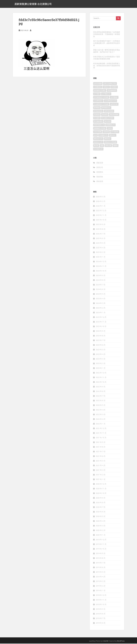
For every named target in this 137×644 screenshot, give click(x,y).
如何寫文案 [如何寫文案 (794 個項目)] (114, 105)
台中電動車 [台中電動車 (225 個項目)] (114, 98)
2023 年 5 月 (101, 350)
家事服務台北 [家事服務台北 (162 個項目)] (106, 108)
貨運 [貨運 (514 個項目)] (102, 146)
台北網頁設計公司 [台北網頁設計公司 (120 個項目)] (110, 101)
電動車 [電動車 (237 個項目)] (115, 146)
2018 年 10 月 (101, 605)
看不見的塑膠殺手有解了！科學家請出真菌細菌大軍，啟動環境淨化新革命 (107, 44)
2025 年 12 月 (101, 211)
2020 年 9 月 (101, 498)
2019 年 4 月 (101, 577)
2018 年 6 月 (101, 624)
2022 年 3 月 (101, 415)
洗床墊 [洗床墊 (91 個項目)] (110, 129)
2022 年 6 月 (101, 401)
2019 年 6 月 (101, 568)
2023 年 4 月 (101, 355)
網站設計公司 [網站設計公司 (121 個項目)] (98, 139)
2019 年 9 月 (101, 554)
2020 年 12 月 (101, 484)
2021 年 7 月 (101, 452)
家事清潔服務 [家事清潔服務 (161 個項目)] (109, 112)
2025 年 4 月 (101, 248)
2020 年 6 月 (101, 512)
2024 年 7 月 (101, 285)
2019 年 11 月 (101, 545)
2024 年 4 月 (101, 299)
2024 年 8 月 (101, 281)
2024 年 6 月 (101, 290)
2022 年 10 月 (101, 383)
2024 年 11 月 (101, 267)
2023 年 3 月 (101, 359)
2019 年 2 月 (101, 586)
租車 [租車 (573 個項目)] (95, 136)
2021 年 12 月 (101, 429)
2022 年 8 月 (101, 392)
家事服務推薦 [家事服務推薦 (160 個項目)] (98, 112)
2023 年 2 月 (101, 364)
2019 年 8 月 (101, 559)
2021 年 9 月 (101, 443)
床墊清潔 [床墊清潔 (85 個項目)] (105, 115)
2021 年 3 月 (101, 471)
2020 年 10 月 (101, 494)
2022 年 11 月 (101, 378)
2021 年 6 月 (101, 457)
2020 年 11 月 (101, 489)
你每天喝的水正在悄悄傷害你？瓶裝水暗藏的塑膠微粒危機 (107, 58)
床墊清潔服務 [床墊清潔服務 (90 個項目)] (114, 115)
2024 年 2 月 (101, 308)
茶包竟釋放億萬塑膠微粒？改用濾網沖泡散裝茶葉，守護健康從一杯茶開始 (107, 35)
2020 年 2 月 (101, 531)
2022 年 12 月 (101, 373)
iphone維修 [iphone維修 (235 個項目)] (98, 84)
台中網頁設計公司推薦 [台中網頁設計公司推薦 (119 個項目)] (101, 98)
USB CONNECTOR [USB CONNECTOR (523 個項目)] (110, 84)
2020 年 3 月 (101, 526)
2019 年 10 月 (101, 549)
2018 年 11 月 (101, 600)
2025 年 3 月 (101, 253)
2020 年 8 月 (101, 503)
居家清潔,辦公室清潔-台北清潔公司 (33, 4)
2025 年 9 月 (101, 225)
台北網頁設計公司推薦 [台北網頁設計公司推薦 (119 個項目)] (101, 105)
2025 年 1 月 (101, 257)
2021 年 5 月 (101, 461)
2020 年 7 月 (101, 508)
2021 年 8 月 (101, 447)
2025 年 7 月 (101, 234)
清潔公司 (100, 168)
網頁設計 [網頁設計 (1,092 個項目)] (108, 139)
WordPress (121, 642)
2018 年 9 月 (101, 610)
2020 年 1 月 (101, 535)
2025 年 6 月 (101, 239)
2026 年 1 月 (101, 206)
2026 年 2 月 (101, 202)
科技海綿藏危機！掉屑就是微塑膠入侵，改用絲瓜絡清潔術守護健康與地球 (107, 66)
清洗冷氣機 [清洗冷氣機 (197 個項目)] (98, 132)
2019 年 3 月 (101, 582)
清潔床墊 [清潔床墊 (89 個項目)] (106, 132)
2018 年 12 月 (101, 596)
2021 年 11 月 (101, 434)
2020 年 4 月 (101, 522)
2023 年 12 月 (101, 318)
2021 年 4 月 (101, 466)
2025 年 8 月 (101, 230)
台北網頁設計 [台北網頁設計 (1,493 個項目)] (98, 101)
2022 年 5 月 (101, 406)
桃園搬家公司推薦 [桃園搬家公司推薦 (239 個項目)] (100, 129)
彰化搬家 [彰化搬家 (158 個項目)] (97, 119)
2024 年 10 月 (101, 271)
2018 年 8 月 (101, 614)
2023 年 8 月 (101, 336)
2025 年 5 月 (101, 244)
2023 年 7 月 (101, 341)
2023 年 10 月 (101, 327)
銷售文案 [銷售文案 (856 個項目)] (108, 146)
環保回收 (100, 177)
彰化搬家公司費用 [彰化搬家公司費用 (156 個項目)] (108, 119)
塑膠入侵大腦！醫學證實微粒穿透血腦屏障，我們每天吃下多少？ (107, 51)
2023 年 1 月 (101, 369)
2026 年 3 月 (101, 197)
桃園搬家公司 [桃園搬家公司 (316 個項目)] (110, 125)
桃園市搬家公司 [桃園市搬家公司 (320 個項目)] (99, 125)
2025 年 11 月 (101, 216)
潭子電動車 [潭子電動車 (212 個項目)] (115, 132)
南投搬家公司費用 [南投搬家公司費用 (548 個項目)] (100, 91)
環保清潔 (100, 182)
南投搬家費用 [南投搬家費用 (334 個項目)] (112, 91)
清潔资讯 (100, 172)
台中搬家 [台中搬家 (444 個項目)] (97, 94)
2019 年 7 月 (101, 563)
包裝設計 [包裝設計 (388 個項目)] (106, 88)
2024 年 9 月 (101, 276)
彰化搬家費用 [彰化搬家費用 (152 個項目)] (98, 122)
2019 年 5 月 (101, 573)
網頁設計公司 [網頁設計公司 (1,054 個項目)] (98, 143)
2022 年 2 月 (101, 420)
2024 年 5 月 (101, 294)
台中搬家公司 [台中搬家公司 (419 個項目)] (106, 94)
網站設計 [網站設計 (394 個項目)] (113, 136)
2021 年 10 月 (101, 438)
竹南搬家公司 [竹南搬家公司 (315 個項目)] (103, 136)
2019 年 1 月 (101, 591)
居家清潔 (100, 163)
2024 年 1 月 (101, 313)
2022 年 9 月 (101, 387)
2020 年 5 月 (101, 517)
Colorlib (105, 642)
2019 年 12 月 (101, 540)
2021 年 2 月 (101, 475)
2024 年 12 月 (101, 262)
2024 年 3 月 (101, 304)
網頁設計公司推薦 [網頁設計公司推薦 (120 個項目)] (110, 143)
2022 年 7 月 (101, 396)
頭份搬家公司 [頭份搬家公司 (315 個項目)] (98, 150)
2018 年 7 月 (101, 619)
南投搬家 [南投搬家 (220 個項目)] (114, 88)
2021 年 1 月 (101, 480)
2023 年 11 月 (101, 322)
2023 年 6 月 (101, 345)
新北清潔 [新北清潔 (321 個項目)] (108, 122)
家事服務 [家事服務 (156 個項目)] (97, 108)
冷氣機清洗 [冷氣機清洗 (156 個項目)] (98, 88)
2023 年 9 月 (101, 332)
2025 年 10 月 (101, 220)
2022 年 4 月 (101, 410)
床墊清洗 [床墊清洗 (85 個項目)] (97, 115)
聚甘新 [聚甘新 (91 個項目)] (96, 146)
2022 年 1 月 (101, 424)
